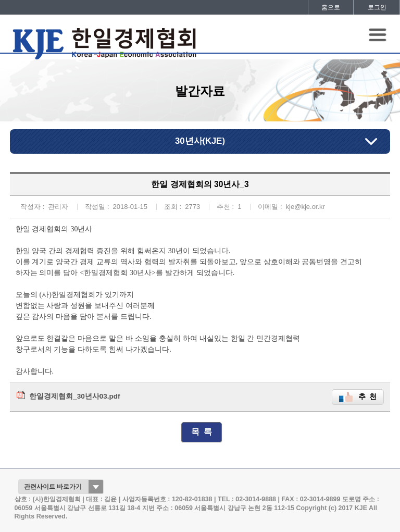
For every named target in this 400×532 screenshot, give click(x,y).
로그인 (377, 7)
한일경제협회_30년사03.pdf (74, 396)
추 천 (368, 397)
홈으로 (331, 7)
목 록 (202, 432)
